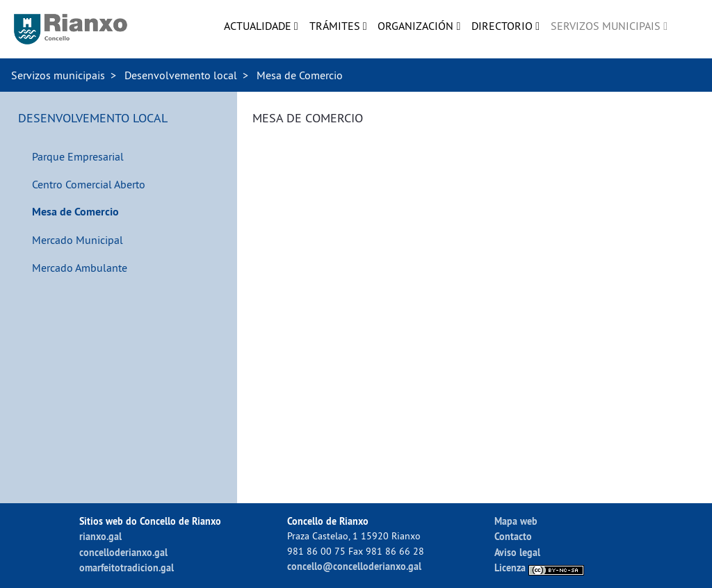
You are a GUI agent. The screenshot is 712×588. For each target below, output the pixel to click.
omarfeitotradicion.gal (127, 567)
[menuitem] (261, 26)
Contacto (513, 536)
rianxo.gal (100, 536)
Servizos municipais (58, 75)
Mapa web (516, 521)
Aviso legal (517, 552)
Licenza (539, 567)
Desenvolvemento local (181, 75)
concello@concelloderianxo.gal (354, 566)
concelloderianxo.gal (123, 552)
